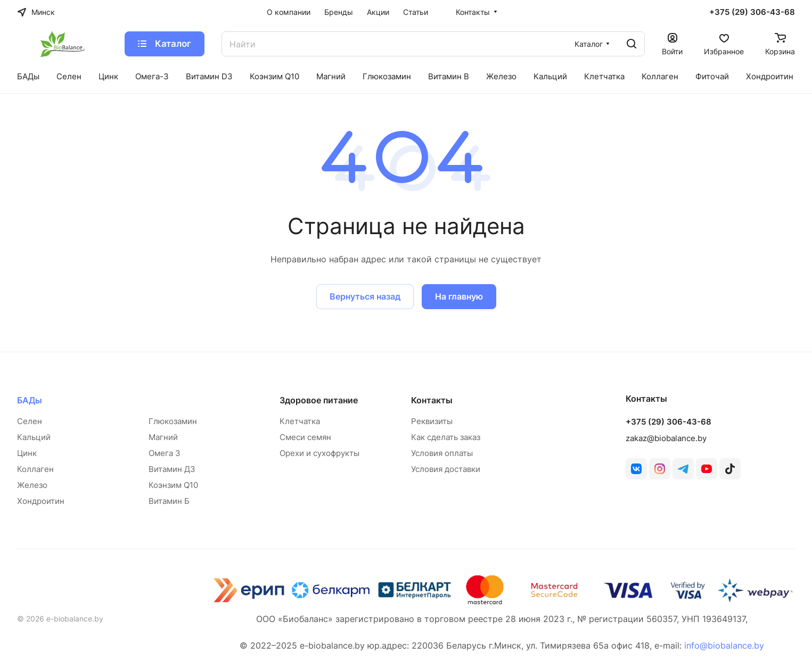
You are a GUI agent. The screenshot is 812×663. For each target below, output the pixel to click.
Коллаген (35, 469)
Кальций (34, 437)
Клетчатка (300, 421)
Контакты (432, 400)
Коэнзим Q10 (173, 485)
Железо (32, 485)
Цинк (27, 453)
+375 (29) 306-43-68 (752, 12)
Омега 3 (165, 453)
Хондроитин (41, 501)
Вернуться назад (365, 296)
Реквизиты (432, 421)
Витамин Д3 (172, 469)
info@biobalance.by (724, 645)
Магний (163, 437)
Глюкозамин (173, 421)
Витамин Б (169, 501)
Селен (30, 421)
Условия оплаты (442, 453)
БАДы (30, 400)
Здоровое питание (319, 400)
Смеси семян (305, 437)
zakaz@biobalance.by (666, 438)
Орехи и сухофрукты (319, 453)
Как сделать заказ (446, 437)
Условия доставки (446, 469)
